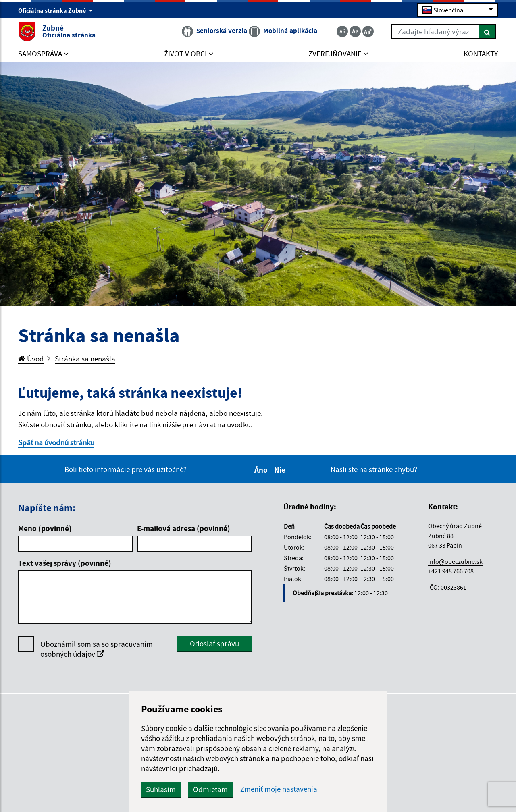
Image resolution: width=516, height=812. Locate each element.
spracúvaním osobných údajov (97, 649)
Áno (262, 470)
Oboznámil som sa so (97, 649)
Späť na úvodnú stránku (56, 442)
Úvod (31, 359)
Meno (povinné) (45, 528)
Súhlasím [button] (161, 789)
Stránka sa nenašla (85, 359)
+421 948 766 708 (451, 571)
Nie (281, 470)
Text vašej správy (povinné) (65, 563)
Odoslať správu (214, 644)
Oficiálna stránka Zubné (55, 10)
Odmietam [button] (210, 789)
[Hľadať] (488, 31)
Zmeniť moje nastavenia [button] (279, 789)
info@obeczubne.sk (455, 561)
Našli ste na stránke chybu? (374, 469)
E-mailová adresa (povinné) (184, 528)
